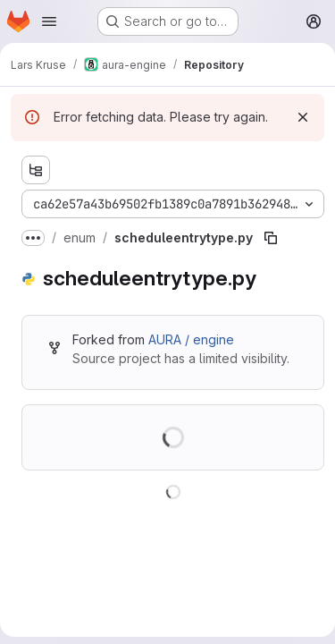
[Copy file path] (271, 238)
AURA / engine (191, 339)
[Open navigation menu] (49, 21)
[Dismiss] (303, 117)
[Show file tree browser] (36, 170)
